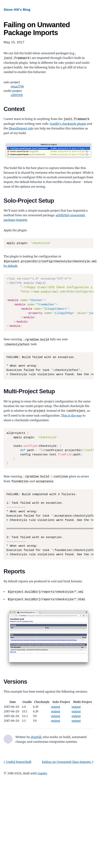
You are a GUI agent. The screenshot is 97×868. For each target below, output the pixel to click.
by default (10, 265)
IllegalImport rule (21, 128)
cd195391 (17, 95)
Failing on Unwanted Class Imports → (68, 760)
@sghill (36, 735)
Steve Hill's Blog (17, 10)
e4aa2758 (17, 86)
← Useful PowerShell (17, 760)
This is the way (71, 414)
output (56, 705)
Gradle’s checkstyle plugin (68, 123)
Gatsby (42, 771)
